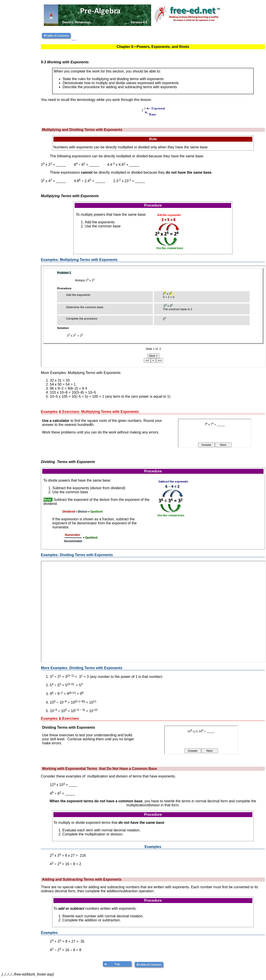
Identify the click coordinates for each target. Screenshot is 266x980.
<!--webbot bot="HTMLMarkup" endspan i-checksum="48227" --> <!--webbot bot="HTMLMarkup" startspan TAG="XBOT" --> (215, 433)
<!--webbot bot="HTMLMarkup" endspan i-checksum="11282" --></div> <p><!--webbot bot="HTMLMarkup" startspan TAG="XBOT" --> (153, 612)
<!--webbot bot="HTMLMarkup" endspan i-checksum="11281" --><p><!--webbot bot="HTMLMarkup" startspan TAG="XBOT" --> (153, 316)
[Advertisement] (21, 99)
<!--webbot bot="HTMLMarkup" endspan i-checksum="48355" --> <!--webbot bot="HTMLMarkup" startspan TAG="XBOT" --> (201, 740)
